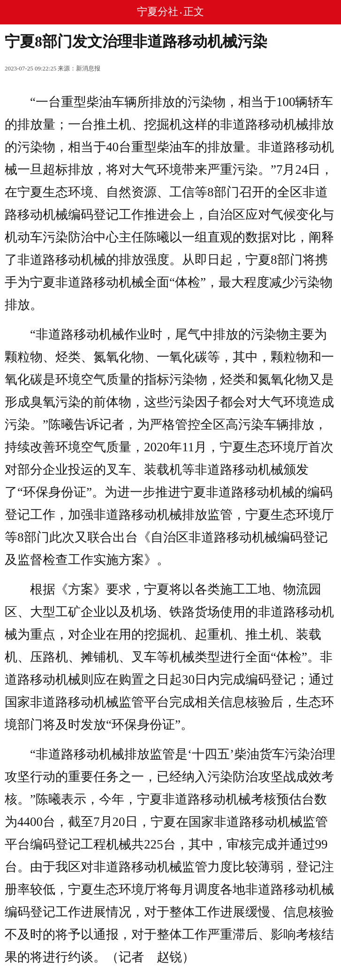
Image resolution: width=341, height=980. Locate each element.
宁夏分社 (158, 12)
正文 (194, 12)
